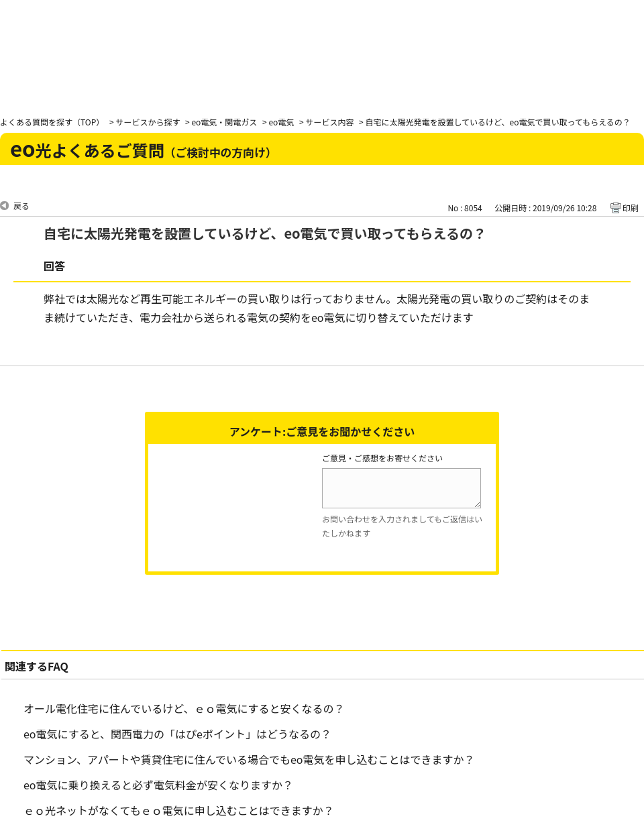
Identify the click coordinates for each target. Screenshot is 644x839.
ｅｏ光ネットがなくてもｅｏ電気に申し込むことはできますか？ (179, 810)
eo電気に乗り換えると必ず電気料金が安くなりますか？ (158, 785)
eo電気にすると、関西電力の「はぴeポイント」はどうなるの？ (177, 734)
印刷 (631, 208)
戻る (21, 206)
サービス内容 (329, 122)
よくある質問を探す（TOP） (52, 122)
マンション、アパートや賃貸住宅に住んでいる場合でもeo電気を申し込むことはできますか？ (249, 759)
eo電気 (281, 122)
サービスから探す (148, 122)
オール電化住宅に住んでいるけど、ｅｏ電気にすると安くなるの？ (184, 708)
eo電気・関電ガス (224, 122)
